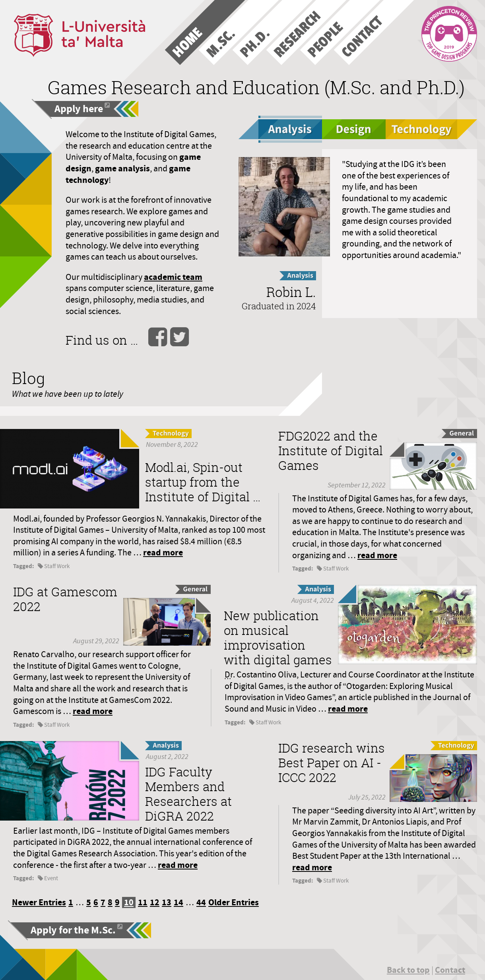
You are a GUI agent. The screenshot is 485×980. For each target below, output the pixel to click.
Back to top (408, 970)
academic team (173, 277)
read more (163, 552)
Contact (450, 970)
